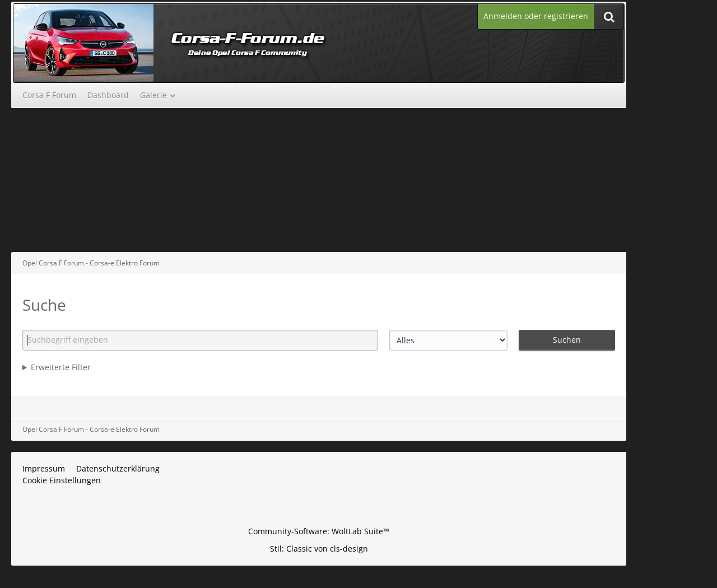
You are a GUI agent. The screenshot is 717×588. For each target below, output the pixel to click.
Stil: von (319, 549)
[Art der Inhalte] (449, 340)
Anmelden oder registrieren (536, 16)
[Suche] (609, 17)
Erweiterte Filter (61, 367)
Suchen (567, 340)
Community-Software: (319, 531)
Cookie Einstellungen (62, 480)
